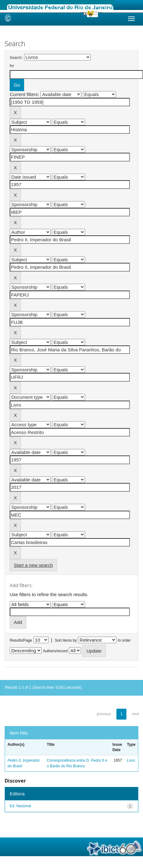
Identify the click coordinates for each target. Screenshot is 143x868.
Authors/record (55, 651)
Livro (131, 760)
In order (124, 640)
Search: (16, 58)
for (12, 66)
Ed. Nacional (20, 806)
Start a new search (33, 565)
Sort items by (66, 640)
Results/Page (21, 640)
